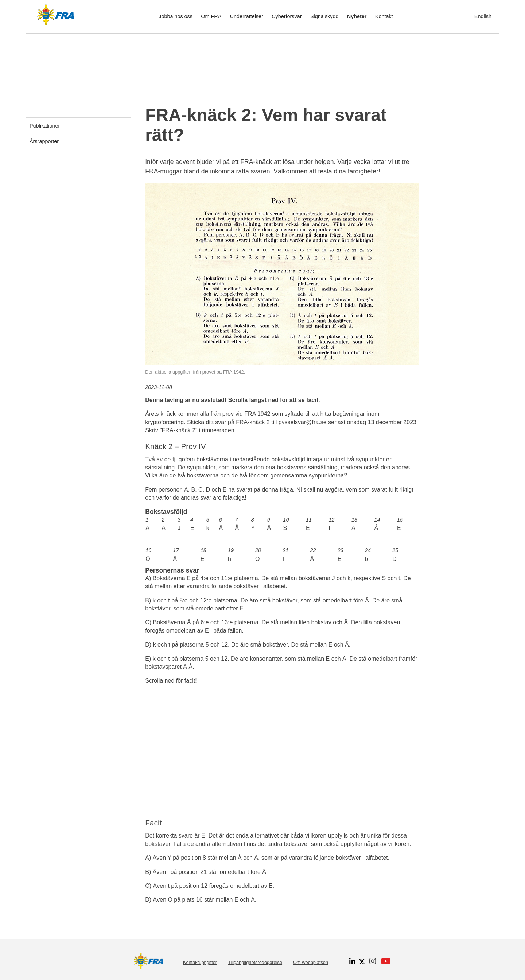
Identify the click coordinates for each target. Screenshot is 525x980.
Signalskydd (324, 16)
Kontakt (384, 16)
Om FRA (211, 16)
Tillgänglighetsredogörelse (255, 962)
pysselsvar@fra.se (303, 422)
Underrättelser (247, 16)
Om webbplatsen (311, 962)
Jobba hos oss (176, 16)
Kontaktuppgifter (200, 962)
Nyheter (357, 16)
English (483, 16)
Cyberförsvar (287, 16)
